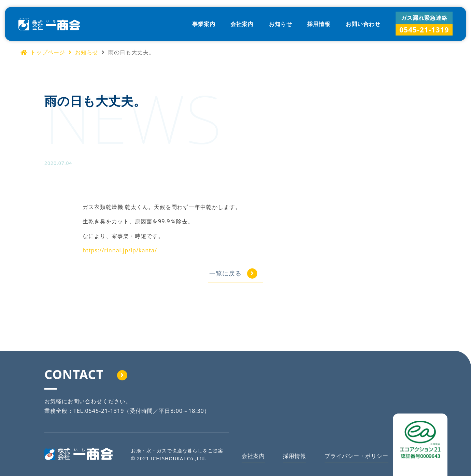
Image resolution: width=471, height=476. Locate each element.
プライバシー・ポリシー (356, 456)
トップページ (43, 52)
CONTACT (86, 374)
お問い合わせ (363, 24)
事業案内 (204, 24)
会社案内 (242, 24)
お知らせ (281, 24)
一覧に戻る (225, 273)
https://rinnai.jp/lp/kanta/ (120, 250)
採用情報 (319, 24)
